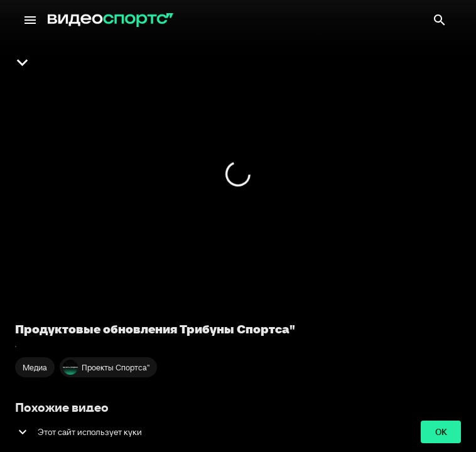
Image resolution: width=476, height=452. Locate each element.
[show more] (23, 432)
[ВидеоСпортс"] (111, 20)
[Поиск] (440, 20)
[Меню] (30, 20)
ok (441, 432)
